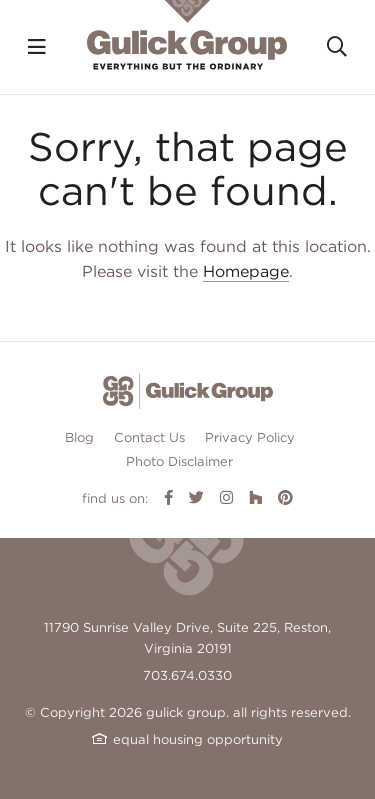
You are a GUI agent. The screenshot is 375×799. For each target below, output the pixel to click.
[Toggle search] (337, 47)
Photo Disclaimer (179, 461)
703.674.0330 (187, 675)
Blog (79, 437)
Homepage (246, 271)
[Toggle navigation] (37, 47)
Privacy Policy (250, 437)
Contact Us (149, 437)
